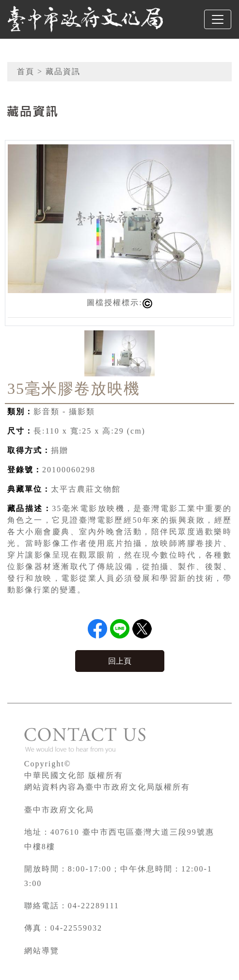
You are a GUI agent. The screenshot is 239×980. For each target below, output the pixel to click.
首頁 (26, 71)
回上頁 (120, 661)
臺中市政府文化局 (59, 810)
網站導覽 (42, 951)
